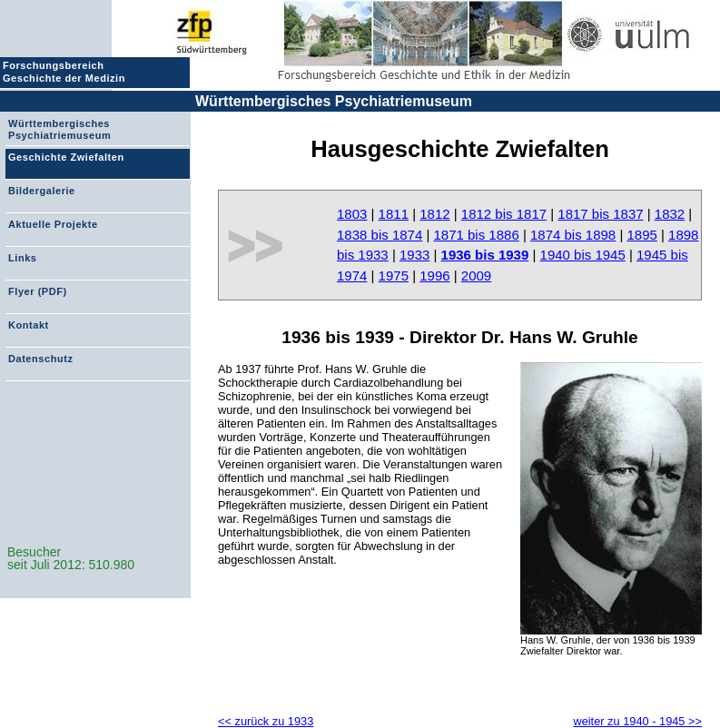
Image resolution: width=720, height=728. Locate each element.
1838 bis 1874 (380, 235)
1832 (670, 214)
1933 (414, 255)
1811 (394, 214)
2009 (476, 275)
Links (22, 258)
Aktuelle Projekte (53, 224)
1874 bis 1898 (573, 235)
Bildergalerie (42, 191)
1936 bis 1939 (485, 255)
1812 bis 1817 (504, 214)
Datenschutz (40, 359)
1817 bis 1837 (600, 214)
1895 (641, 235)
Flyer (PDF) (38, 291)
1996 (434, 275)
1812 (434, 214)
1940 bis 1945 (583, 255)
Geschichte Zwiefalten (66, 157)
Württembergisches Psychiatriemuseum (334, 101)
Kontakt (29, 325)
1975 (394, 275)
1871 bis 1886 (476, 235)
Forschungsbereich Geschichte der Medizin (66, 72)
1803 (352, 214)
